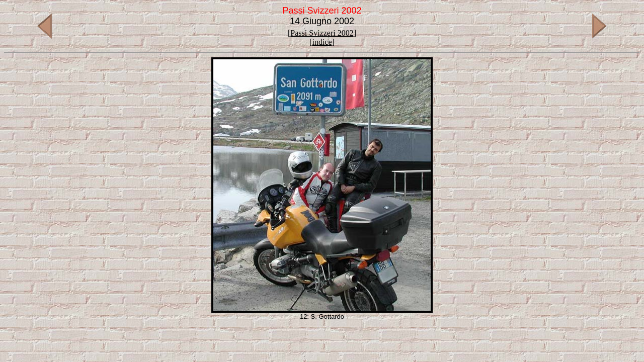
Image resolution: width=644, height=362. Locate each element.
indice (322, 42)
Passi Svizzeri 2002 (322, 33)
